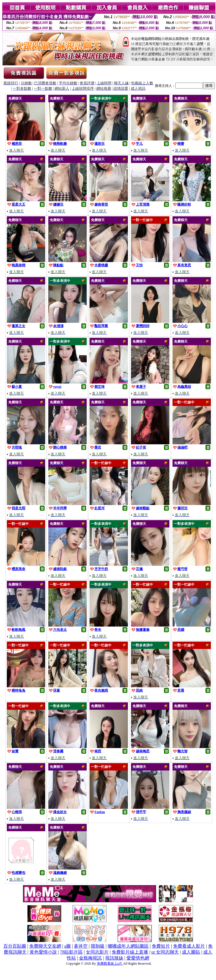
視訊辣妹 (114, 958)
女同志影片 (97, 952)
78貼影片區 (71, 952)
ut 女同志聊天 (165, 952)
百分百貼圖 (15, 946)
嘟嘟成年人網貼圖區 (128, 946)
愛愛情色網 (138, 958)
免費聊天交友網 (45, 946)
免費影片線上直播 (130, 952)
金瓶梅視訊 (90, 958)
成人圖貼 (191, 952)
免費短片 (161, 946)
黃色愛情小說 (43, 952)
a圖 (67, 946)
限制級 (98, 946)
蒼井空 (81, 946)
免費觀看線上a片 (110, 964)
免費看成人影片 (189, 946)
